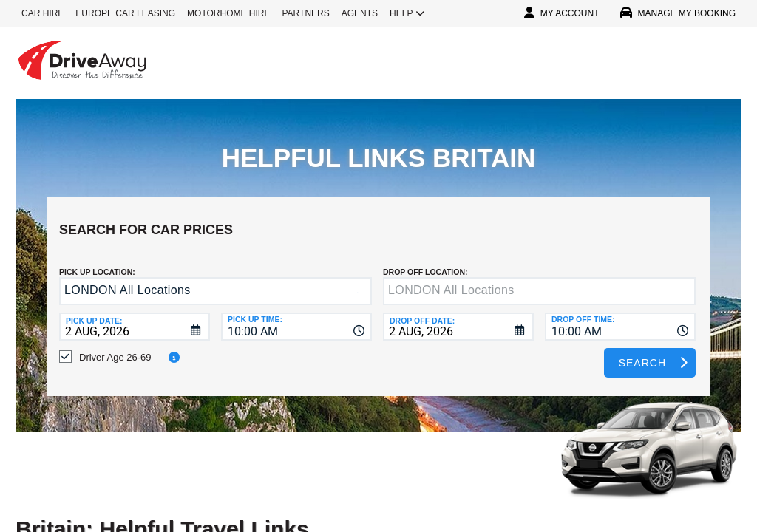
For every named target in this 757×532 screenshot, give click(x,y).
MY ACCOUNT (562, 13)
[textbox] (539, 280)
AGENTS (360, 13)
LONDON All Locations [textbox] (128, 279)
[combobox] (296, 316)
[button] (357, 281)
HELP (407, 13)
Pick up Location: (97, 261)
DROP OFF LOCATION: (425, 261)
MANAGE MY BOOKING (678, 13)
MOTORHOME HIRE (228, 13)
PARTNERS (306, 13)
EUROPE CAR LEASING (125, 13)
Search (642, 352)
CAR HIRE (43, 13)
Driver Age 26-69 (115, 346)
